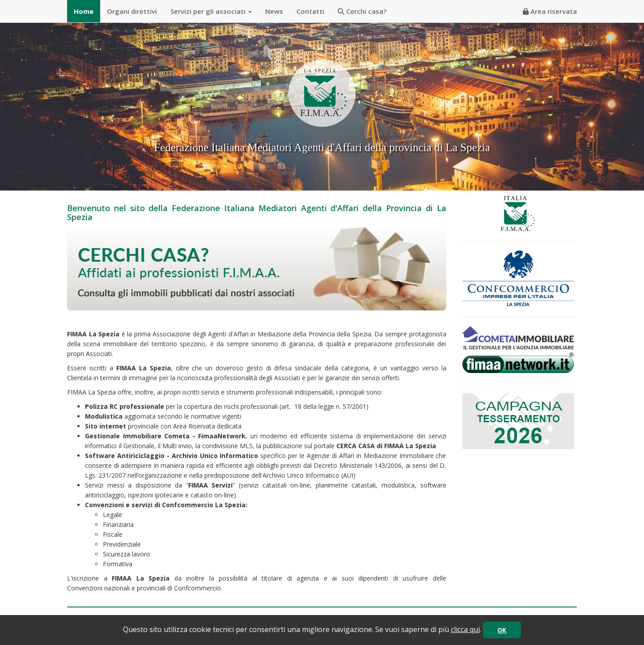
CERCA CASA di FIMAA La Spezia (386, 446)
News (274, 11)
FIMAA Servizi (211, 485)
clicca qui (465, 629)
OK (502, 630)
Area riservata (550, 11)
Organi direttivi (132, 11)
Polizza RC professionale (125, 406)
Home (84, 11)
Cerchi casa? (362, 11)
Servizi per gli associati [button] (211, 11)
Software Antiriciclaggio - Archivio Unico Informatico (172, 456)
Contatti (310, 11)
